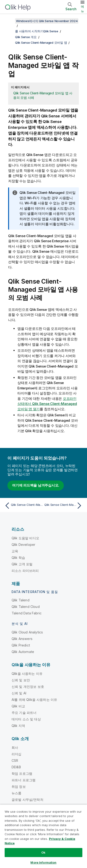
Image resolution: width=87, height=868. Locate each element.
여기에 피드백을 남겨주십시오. (36, 485)
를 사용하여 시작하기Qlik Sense (37, 31)
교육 (15, 551)
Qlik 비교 (18, 706)
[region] (43, 836)
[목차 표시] (9, 21)
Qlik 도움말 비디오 (25, 538)
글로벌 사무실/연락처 (27, 800)
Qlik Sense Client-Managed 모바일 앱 (41, 43)
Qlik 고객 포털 (22, 564)
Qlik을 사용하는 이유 (27, 674)
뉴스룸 (16, 793)
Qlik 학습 (18, 558)
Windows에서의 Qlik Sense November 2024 (47, 21)
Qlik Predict (21, 645)
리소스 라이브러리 (25, 571)
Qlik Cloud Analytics (27, 632)
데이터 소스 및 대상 (26, 719)
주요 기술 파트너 (24, 713)
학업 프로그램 (22, 774)
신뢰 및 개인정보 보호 (28, 687)
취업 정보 (19, 787)
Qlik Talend (21, 600)
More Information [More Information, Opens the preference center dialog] (43, 862)
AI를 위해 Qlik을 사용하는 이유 (34, 700)
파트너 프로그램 (24, 780)
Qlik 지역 (18, 726)
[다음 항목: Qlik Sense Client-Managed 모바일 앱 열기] (64, 506)
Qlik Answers (22, 639)
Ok (43, 852)
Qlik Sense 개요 (26, 37)
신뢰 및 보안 (21, 680)
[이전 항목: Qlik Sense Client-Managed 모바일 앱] (23, 506)
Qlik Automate (23, 652)
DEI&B (16, 767)
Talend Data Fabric (27, 613)
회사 (15, 747)
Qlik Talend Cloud (26, 607)
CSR (15, 760)
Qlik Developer (23, 545)
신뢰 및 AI (19, 693)
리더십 (16, 754)
